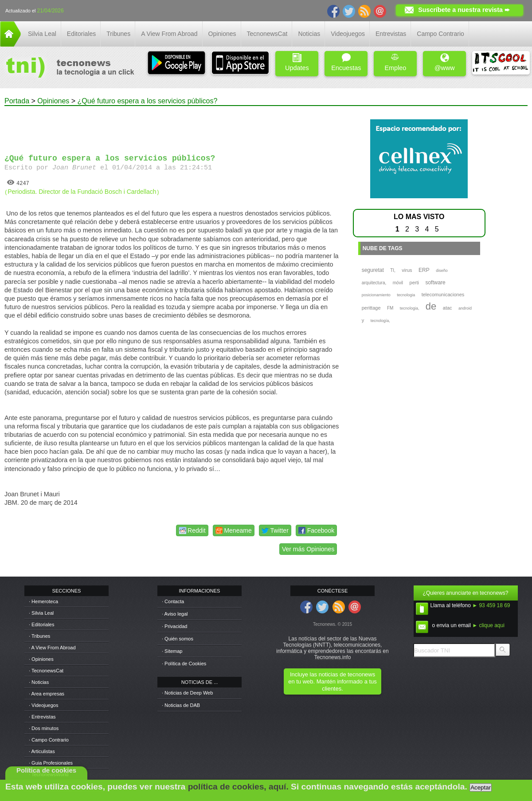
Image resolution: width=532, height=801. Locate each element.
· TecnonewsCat (46, 671)
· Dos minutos (44, 728)
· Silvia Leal (41, 613)
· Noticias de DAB (181, 705)
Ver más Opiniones (308, 549)
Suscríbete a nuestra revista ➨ (464, 10)
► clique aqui (488, 625)
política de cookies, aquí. (238, 787)
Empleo (395, 62)
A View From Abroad (169, 34)
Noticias (309, 34)
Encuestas (346, 62)
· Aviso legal (175, 614)
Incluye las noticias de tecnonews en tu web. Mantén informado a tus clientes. (332, 681)
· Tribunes (39, 636)
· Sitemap (172, 651)
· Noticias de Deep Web (187, 693)
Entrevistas (391, 34)
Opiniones (222, 34)
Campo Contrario (440, 34)
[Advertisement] (172, 126)
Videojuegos (348, 34)
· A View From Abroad (52, 648)
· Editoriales (41, 624)
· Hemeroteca (43, 601)
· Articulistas (42, 751)
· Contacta (173, 601)
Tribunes (118, 34)
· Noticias (39, 682)
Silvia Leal (42, 34)
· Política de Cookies (184, 664)
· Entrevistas (42, 717)
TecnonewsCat (267, 34)
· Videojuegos (43, 705)
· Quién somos (178, 639)
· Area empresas (47, 694)
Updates (297, 62)
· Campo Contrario (49, 740)
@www (445, 62)
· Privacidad (174, 626)
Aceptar (481, 787)
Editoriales (81, 34)
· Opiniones (41, 659)
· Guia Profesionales (51, 763)
